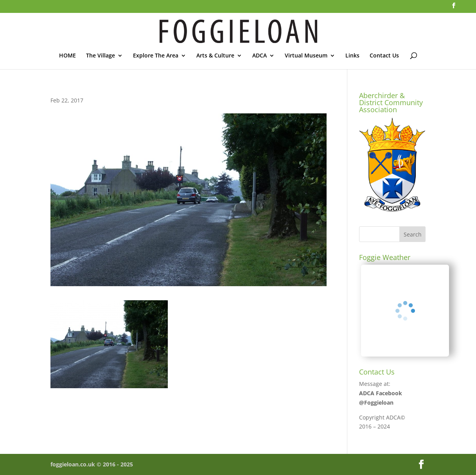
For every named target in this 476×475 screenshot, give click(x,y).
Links (352, 56)
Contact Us (384, 56)
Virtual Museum (306, 56)
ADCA (260, 56)
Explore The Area (156, 56)
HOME (67, 56)
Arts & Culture (215, 56)
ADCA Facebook (381, 393)
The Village (101, 56)
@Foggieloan (376, 402)
